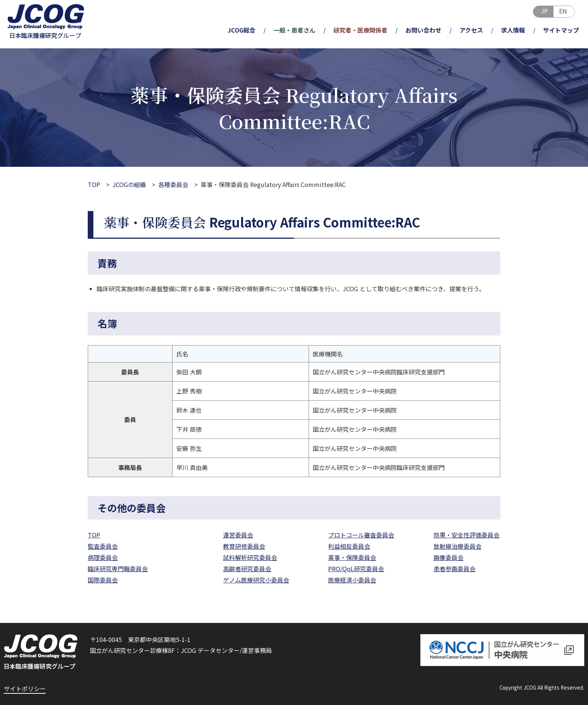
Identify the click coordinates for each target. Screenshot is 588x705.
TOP (94, 184)
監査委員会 (103, 546)
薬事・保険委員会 (352, 557)
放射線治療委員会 (457, 546)
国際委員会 (103, 580)
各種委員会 (173, 184)
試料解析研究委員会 (250, 557)
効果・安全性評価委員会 (466, 535)
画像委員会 (448, 557)
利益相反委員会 (349, 546)
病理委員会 (103, 557)
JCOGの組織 (129, 184)
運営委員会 (238, 535)
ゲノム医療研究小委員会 (256, 580)
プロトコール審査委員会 (361, 535)
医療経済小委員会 (352, 580)
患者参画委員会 (454, 569)
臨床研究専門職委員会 (118, 569)
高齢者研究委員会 (247, 569)
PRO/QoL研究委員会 (356, 569)
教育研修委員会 (244, 546)
